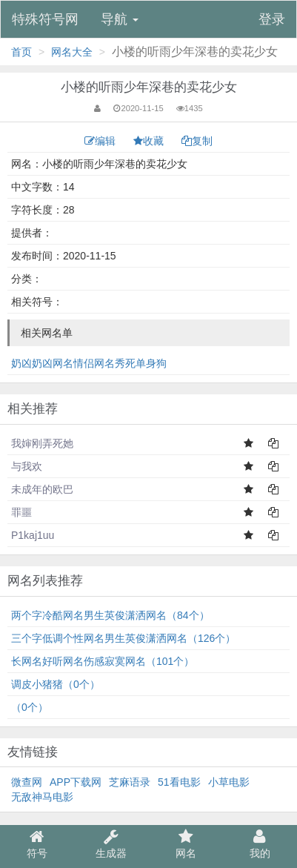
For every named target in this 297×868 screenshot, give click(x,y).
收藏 (150, 141)
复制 (197, 141)
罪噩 (21, 512)
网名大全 (72, 52)
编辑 (101, 141)
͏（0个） (30, 707)
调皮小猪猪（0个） (56, 684)
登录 (272, 19)
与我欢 (27, 466)
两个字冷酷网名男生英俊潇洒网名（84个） (110, 615)
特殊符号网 (45, 19)
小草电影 (229, 782)
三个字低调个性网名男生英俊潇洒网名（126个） (123, 638)
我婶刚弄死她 (42, 443)
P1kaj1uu (33, 535)
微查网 (27, 782)
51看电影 (179, 782)
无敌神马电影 (42, 797)
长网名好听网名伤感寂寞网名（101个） (103, 661)
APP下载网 (76, 782)
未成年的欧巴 (42, 489)
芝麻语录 (130, 782)
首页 (21, 52)
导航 (120, 19)
